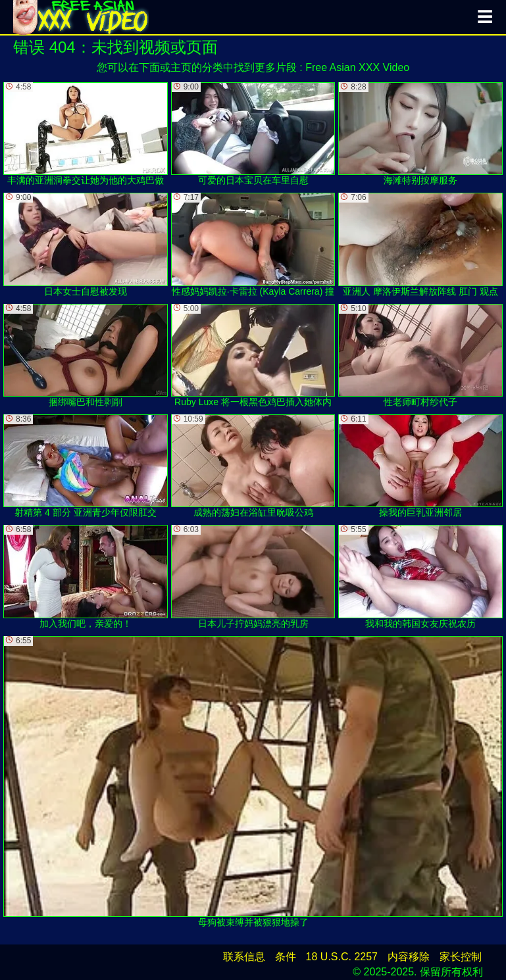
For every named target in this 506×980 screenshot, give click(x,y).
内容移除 (409, 957)
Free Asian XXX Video (357, 67)
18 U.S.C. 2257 (342, 957)
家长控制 (461, 957)
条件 (286, 957)
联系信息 (244, 957)
